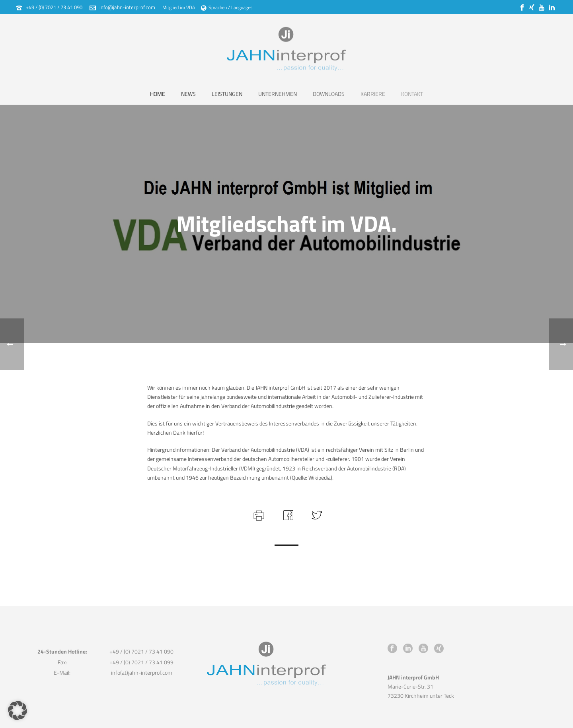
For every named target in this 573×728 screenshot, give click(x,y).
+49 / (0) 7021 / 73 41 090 (54, 7)
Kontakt (412, 94)
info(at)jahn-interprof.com (142, 672)
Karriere (373, 94)
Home (158, 94)
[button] (18, 710)
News (188, 94)
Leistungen (227, 94)
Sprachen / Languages (227, 7)
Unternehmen (278, 94)
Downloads (329, 94)
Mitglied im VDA (179, 7)
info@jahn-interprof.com (127, 7)
